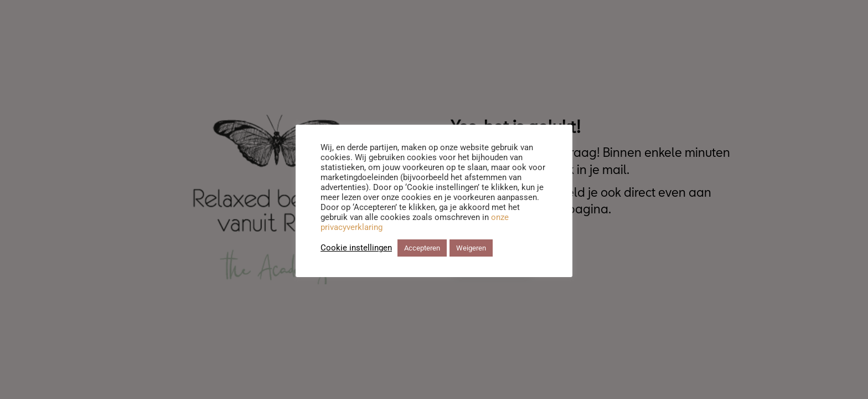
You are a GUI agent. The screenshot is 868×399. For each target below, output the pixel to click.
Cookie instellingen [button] (356, 248)
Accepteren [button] (422, 248)
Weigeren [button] (471, 248)
